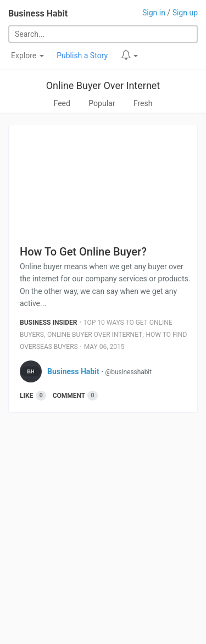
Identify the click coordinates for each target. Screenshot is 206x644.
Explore (27, 55)
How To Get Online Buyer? (83, 252)
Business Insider (49, 323)
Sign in (154, 13)
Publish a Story (82, 55)
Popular (102, 103)
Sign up (185, 13)
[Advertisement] (103, 532)
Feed (62, 103)
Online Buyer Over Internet (103, 85)
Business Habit (38, 13)
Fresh (143, 103)
